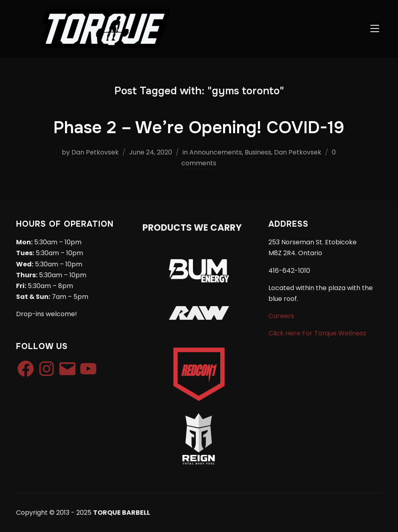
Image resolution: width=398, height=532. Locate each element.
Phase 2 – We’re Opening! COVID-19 (199, 128)
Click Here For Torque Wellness (317, 333)
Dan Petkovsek (95, 152)
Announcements (216, 152)
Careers (281, 316)
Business (258, 152)
